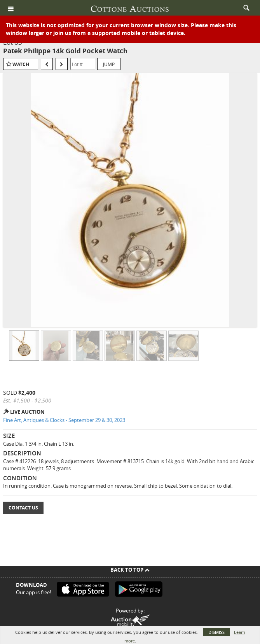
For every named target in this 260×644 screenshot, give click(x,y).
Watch (21, 64)
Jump (109, 64)
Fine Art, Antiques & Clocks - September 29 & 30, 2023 (64, 420)
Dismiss (216, 632)
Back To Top (130, 570)
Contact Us (23, 508)
